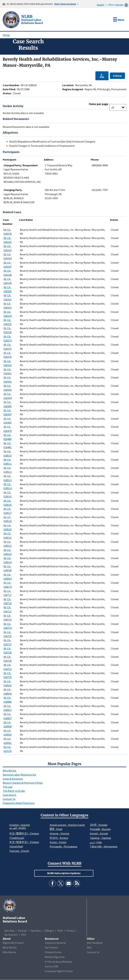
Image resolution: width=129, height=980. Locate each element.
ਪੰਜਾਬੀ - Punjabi (99, 825)
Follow (117, 76)
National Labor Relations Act (19, 775)
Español (101, 5)
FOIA (60, 931)
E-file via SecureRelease (58, 962)
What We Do (10, 947)
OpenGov (36, 931)
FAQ (89, 947)
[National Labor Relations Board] (11, 19)
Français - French (19, 851)
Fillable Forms (53, 952)
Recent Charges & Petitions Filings (23, 783)
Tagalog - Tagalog (100, 838)
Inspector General (55, 943)
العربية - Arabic (18, 828)
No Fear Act (11, 935)
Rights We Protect (13, 943)
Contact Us (9, 799)
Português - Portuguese (63, 846)
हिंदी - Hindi (56, 829)
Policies (22, 931)
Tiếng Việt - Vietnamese (104, 846)
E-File (102, 76)
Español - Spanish (20, 825)
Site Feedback (95, 943)
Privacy (70, 931)
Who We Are (9, 771)
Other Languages (119, 5)
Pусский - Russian (100, 829)
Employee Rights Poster (59, 971)
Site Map (9, 931)
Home (6, 35)
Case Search (9, 795)
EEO (24, 935)
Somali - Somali (99, 833)
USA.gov (49, 931)
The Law (7, 787)
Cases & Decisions (13, 779)
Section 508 (51, 966)
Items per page (99, 104)
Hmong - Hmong (59, 833)
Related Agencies (55, 957)
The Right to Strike (14, 791)
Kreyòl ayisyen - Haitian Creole (67, 825)
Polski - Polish (58, 842)
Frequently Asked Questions (19, 803)
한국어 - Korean (59, 838)
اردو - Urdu (96, 842)
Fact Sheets (51, 947)
